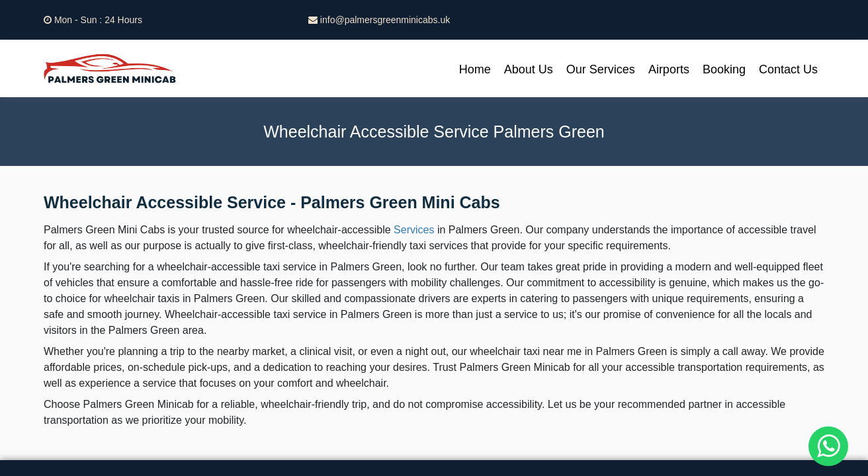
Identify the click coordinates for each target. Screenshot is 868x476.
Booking (724, 69)
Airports (669, 69)
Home (475, 69)
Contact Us (788, 69)
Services (414, 230)
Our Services (601, 69)
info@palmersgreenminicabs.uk (379, 20)
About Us (529, 69)
